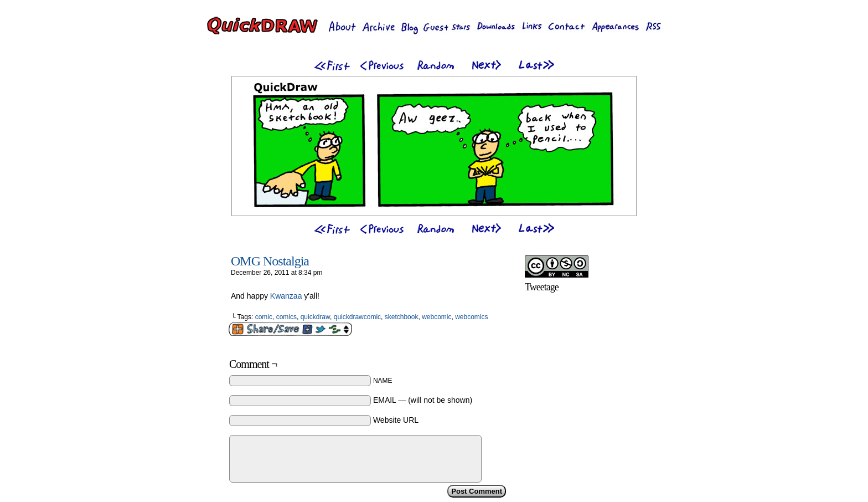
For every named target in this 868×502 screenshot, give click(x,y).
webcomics (471, 317)
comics (286, 317)
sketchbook (402, 317)
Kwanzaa (287, 296)
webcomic (436, 317)
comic (264, 317)
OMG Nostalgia (270, 261)
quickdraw (315, 317)
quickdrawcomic (357, 317)
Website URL (396, 420)
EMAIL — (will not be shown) (423, 400)
